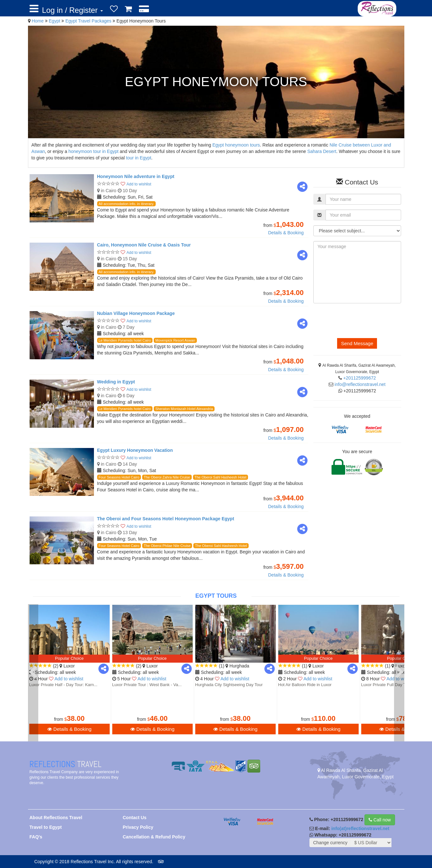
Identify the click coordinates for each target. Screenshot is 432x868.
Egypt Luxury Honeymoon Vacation (135, 450)
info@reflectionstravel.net (360, 384)
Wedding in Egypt (116, 382)
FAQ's (36, 837)
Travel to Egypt (46, 827)
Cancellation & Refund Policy (154, 837)
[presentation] (362, 321)
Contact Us (135, 818)
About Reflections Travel (56, 818)
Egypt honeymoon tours (236, 145)
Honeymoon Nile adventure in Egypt (136, 176)
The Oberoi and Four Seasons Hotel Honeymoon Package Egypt (166, 519)
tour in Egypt (139, 158)
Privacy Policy (138, 827)
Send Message (357, 343)
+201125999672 (360, 378)
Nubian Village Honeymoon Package (136, 313)
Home (37, 21)
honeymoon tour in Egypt (94, 151)
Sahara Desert (322, 151)
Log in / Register (73, 10)
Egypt (55, 21)
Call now (380, 820)
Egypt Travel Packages (89, 21)
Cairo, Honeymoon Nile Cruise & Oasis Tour (144, 245)
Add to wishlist (139, 184)
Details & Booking (286, 233)
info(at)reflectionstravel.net (360, 828)
